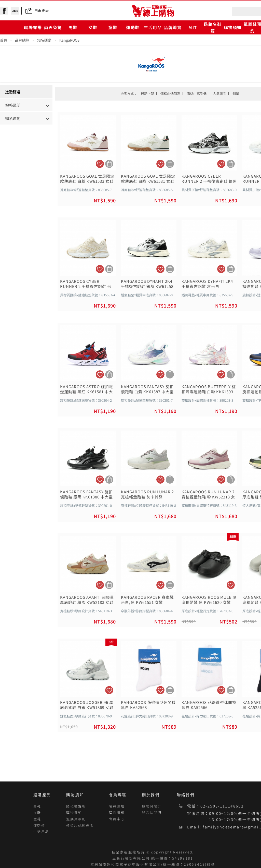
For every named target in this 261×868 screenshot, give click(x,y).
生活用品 (153, 27)
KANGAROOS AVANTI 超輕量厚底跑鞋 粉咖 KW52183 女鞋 (87, 600)
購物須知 (233, 27)
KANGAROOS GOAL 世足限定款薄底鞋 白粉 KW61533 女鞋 (87, 179)
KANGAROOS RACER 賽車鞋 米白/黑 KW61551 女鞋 (147, 600)
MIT (193, 27)
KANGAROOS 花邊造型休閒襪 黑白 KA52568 (148, 705)
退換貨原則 (76, 819)
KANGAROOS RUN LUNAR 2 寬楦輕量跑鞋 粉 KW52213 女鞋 (208, 494)
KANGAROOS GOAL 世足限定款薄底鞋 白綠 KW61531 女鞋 (148, 179)
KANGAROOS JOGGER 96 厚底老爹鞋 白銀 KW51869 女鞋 (87, 705)
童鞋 (113, 27)
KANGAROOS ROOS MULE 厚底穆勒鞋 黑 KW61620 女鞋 (209, 600)
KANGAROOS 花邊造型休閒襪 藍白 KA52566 (209, 705)
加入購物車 (109, 164)
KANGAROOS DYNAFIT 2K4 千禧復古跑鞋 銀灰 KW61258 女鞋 (147, 284)
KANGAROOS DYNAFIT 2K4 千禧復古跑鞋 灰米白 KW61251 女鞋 (207, 284)
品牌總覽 (173, 27)
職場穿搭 (33, 27)
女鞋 (93, 27)
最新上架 (147, 94)
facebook (4, 11)
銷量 (236, 94)
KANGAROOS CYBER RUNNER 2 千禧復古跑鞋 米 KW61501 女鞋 (86, 284)
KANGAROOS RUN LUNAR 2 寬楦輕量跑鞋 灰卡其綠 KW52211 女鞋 (147, 494)
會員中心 (117, 819)
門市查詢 (42, 11)
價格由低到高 (170, 94)
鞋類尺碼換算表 (80, 825)
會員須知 (117, 806)
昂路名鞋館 (213, 27)
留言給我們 (152, 812)
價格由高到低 (197, 94)
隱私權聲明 (76, 806)
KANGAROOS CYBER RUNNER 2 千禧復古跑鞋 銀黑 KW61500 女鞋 (209, 179)
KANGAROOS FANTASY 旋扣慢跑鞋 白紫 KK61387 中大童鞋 (147, 389)
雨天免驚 (53, 27)
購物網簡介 (152, 806)
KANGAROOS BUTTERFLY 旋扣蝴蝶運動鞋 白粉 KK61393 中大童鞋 (209, 389)
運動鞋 (133, 27)
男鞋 (73, 27)
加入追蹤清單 (100, 164)
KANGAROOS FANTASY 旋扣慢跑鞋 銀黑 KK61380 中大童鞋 (86, 494)
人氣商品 (219, 94)
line (15, 11)
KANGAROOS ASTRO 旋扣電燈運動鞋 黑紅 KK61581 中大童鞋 (87, 389)
